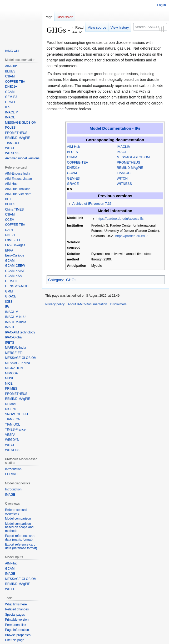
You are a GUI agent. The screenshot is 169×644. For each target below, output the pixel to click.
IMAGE (122, 152)
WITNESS (124, 184)
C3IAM (72, 157)
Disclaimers (118, 304)
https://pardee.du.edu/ (131, 236)
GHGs (71, 280)
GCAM (72, 173)
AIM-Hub (74, 147)
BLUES (73, 152)
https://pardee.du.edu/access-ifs (120, 219)
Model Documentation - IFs (115, 128)
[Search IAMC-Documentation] (150, 27)
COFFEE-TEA (78, 163)
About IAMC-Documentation (87, 304)
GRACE (73, 184)
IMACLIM (124, 147)
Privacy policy (55, 304)
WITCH (122, 179)
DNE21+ (73, 168)
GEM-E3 (73, 179)
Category (56, 280)
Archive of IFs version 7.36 (92, 204)
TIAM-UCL (125, 173)
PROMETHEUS (129, 163)
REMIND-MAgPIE (130, 168)
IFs (69, 189)
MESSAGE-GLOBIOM (133, 157)
